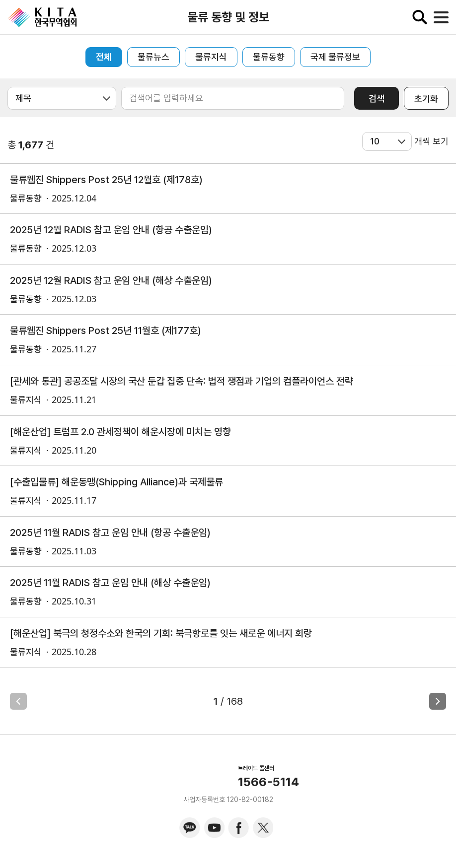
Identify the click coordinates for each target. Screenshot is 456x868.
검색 (377, 99)
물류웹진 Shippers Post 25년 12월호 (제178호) (106, 180)
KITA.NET (42, 17)
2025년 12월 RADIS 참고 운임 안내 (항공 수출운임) (111, 230)
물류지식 (211, 57)
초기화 (426, 99)
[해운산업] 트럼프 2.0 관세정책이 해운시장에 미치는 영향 (120, 432)
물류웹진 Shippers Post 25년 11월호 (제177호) (106, 331)
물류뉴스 (153, 57)
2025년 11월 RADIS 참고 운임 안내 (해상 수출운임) (110, 583)
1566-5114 (268, 782)
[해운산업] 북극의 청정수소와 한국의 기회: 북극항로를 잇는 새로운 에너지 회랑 (161, 633)
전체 (104, 57)
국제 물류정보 (335, 57)
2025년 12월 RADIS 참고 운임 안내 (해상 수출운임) (111, 280)
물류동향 (269, 57)
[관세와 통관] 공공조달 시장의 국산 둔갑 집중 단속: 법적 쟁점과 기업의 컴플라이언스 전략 (182, 381)
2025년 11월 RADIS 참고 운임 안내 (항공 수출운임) (110, 533)
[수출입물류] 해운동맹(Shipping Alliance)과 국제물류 (116, 482)
